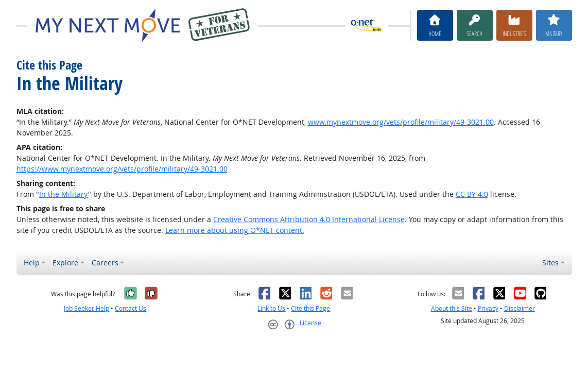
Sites (550, 263)
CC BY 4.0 (472, 194)
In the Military (64, 194)
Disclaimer (520, 308)
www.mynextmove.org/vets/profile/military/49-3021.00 (401, 122)
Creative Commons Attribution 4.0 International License (309, 219)
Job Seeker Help (87, 308)
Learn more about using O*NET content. (235, 230)
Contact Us (131, 308)
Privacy (488, 308)
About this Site (452, 308)
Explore (65, 263)
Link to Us (271, 308)
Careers (105, 263)
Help (32, 263)
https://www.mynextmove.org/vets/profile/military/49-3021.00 (122, 169)
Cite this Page (310, 308)
